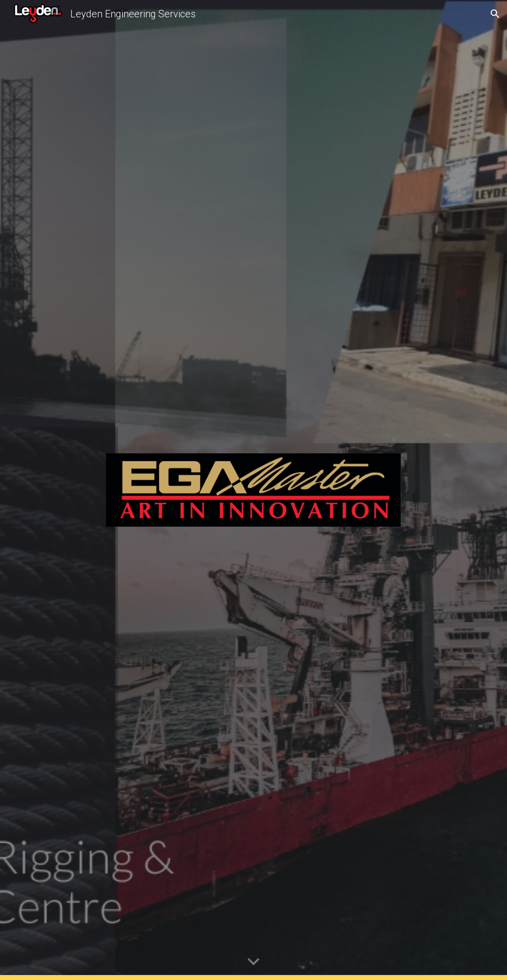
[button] (495, 14)
